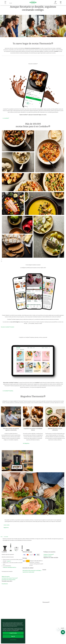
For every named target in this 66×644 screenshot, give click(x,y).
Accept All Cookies (13, 633)
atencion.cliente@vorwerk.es (10, 567)
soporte (9, 561)
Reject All (13, 636)
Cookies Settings (13, 640)
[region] (13, 631)
